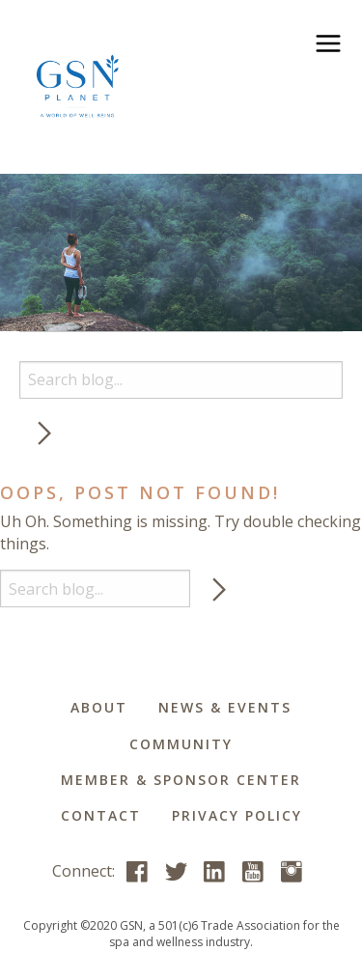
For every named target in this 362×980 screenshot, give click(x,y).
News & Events (225, 707)
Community (181, 744)
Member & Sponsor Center (181, 780)
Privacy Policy (237, 815)
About (99, 707)
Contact (101, 815)
